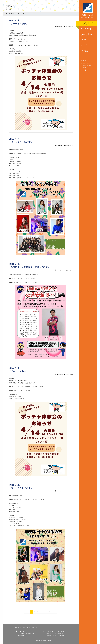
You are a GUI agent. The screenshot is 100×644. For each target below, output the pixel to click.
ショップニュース (19, 14)
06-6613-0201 (22, 636)
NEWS (11, 14)
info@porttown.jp (87, 70)
